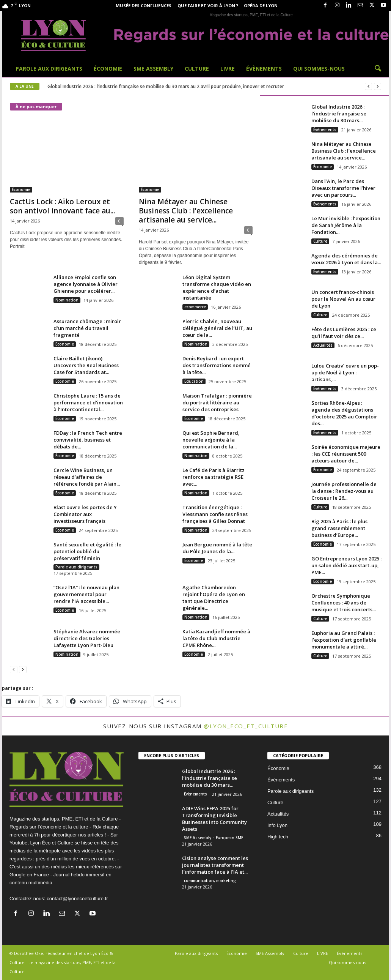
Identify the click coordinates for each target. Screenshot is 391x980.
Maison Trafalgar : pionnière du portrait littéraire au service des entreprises (217, 402)
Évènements (264, 69)
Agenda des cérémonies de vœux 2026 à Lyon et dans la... (346, 259)
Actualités (323, 345)
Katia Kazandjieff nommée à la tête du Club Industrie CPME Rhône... (216, 638)
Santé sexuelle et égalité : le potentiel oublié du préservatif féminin (87, 551)
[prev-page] (14, 669)
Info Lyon (277, 825)
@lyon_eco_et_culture (246, 726)
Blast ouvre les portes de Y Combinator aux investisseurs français (85, 514)
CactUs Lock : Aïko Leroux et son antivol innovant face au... (62, 206)
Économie (108, 69)
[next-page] (23, 669)
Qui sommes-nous (319, 69)
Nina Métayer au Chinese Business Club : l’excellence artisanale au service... (186, 211)
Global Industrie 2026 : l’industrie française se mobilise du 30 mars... (339, 114)
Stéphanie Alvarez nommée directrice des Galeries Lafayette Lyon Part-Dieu (87, 638)
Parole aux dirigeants (49, 69)
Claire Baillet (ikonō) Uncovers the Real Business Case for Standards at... (86, 365)
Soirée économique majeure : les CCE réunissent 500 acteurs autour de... (346, 454)
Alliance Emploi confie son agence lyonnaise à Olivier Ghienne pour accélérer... (86, 284)
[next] (378, 86)
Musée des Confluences (144, 6)
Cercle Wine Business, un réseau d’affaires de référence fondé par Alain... (87, 477)
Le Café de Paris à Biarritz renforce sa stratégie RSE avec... (214, 477)
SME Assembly (153, 69)
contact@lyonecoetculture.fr (77, 899)
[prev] (368, 86)
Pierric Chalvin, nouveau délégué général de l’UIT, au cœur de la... (217, 328)
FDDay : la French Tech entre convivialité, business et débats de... (88, 440)
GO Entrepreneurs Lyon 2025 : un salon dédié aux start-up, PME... (346, 565)
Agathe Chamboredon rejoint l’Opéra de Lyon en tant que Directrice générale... (214, 598)
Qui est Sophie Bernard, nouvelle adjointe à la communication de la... (211, 440)
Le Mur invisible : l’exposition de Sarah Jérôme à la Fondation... (346, 225)
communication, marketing (210, 881)
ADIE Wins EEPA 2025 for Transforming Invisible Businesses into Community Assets (214, 819)
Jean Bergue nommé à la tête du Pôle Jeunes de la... (217, 548)
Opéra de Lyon (261, 6)
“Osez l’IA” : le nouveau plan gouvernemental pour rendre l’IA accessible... (86, 594)
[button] (378, 69)
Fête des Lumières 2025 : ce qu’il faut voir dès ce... (344, 333)
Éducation (194, 381)
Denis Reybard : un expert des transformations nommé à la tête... (217, 365)
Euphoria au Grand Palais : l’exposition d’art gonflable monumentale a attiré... (344, 640)
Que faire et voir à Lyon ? (208, 6)
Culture (197, 69)
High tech (278, 837)
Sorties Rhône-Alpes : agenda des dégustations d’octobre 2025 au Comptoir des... (344, 413)
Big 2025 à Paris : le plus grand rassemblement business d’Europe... (339, 528)
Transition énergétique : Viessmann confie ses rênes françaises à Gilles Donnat (215, 514)
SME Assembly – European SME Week (218, 838)
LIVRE (228, 69)
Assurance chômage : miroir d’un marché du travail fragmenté (87, 328)
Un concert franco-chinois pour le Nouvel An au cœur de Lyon (343, 299)
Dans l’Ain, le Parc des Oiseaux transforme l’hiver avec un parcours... (343, 188)
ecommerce (195, 307)
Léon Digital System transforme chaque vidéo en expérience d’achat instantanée (217, 287)
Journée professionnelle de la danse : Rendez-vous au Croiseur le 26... (344, 491)
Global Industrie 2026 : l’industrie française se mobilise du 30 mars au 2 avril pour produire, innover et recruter (166, 86)
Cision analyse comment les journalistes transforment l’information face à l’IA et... (215, 865)
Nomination (67, 300)
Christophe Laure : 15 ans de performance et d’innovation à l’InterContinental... (88, 402)
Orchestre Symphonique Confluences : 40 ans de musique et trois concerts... (344, 603)
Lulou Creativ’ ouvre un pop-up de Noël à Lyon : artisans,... (345, 372)
